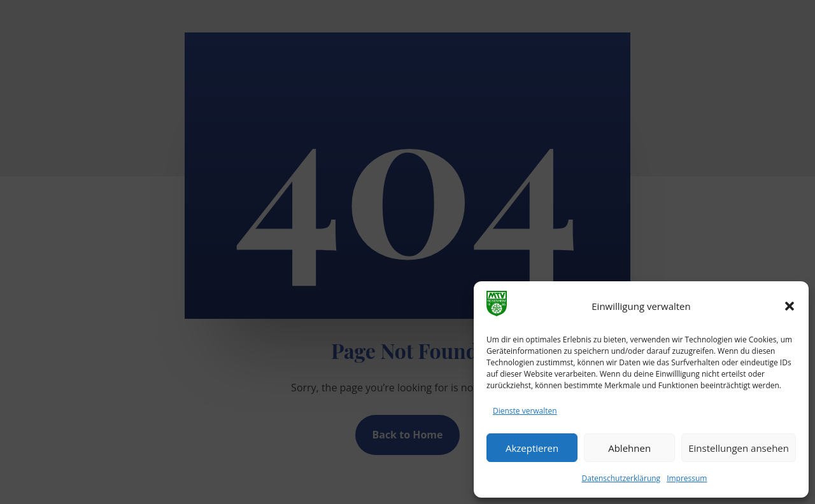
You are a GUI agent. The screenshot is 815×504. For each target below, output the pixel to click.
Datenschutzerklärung (621, 478)
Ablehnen (629, 448)
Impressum (687, 478)
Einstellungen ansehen (739, 448)
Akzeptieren (532, 448)
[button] (790, 306)
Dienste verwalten (525, 411)
